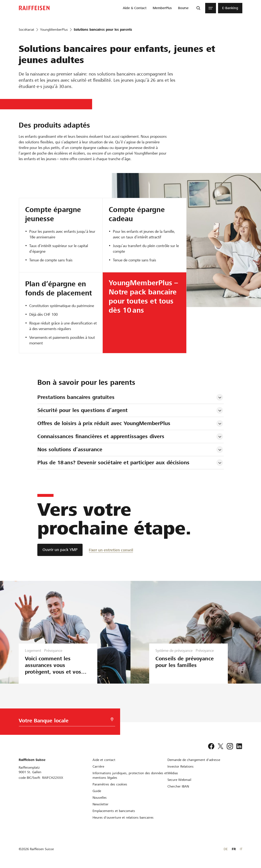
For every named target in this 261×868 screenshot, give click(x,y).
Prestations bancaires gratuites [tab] (76, 397)
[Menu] (211, 8)
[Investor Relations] (181, 766)
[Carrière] (98, 766)
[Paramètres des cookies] (110, 784)
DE (226, 849)
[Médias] (173, 773)
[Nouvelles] (100, 798)
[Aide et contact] (104, 760)
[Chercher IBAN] (178, 786)
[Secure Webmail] (179, 780)
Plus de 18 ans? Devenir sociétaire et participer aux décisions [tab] (113, 463)
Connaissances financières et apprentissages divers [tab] (101, 436)
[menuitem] (135, 8)
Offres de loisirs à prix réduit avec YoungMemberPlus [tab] (104, 423)
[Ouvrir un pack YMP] (60, 550)
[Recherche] (198, 8)
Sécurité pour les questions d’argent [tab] (83, 410)
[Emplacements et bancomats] (114, 811)
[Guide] (97, 791)
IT (241, 849)
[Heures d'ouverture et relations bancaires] (123, 817)
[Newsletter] (101, 804)
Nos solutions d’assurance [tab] (70, 449)
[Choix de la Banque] (65, 722)
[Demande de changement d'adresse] (194, 760)
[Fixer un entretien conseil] (111, 550)
